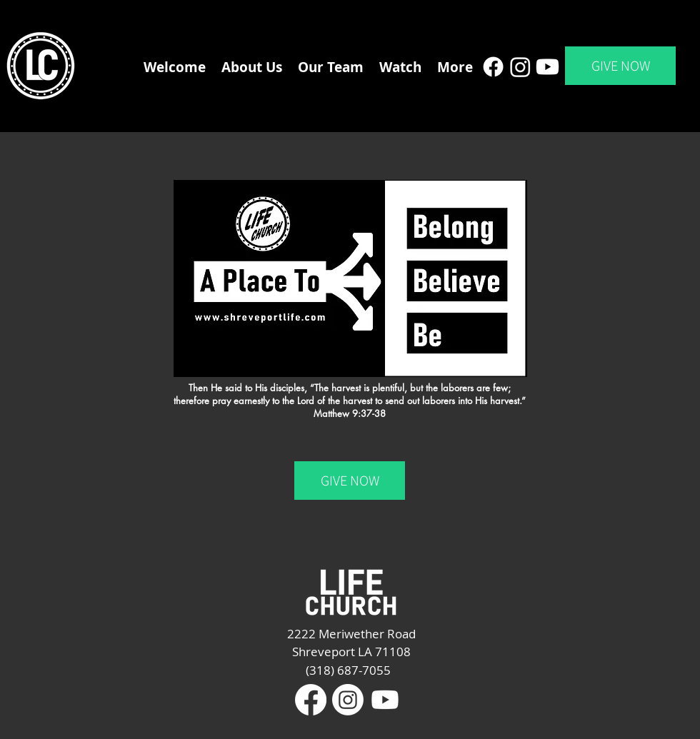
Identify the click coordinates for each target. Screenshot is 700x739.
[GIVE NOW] (620, 66)
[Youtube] (547, 67)
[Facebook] (493, 67)
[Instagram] (520, 67)
